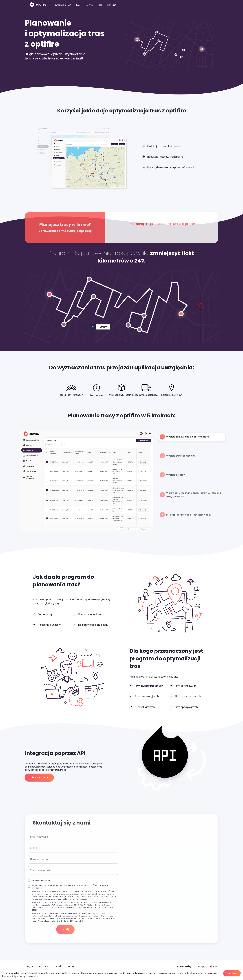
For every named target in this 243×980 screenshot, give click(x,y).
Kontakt (112, 5)
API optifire (31, 764)
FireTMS (214, 966)
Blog (100, 5)
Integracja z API (63, 5)
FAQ (78, 5)
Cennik (89, 5)
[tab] (192, 437)
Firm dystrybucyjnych (149, 686)
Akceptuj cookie (232, 973)
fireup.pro (201, 966)
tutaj (43, 894)
